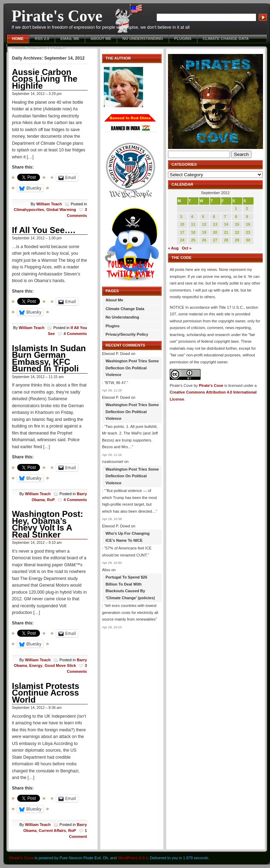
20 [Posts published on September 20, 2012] (215, 232)
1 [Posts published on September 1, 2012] (236, 209)
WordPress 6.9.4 (133, 858)
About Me (101, 39)
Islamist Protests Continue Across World (46, 693)
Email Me (70, 39)
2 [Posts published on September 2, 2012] (247, 209)
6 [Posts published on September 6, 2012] (214, 217)
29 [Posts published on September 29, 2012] (237, 240)
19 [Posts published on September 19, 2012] (204, 232)
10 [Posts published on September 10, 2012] (182, 224)
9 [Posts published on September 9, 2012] (247, 217)
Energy (36, 665)
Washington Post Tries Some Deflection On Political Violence (132, 368)
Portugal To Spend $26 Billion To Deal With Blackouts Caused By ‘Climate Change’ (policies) (130, 587)
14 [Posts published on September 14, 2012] (226, 224)
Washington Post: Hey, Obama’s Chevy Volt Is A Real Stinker (48, 524)
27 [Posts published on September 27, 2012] (215, 240)
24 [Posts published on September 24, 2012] (182, 240)
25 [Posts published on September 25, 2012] (193, 240)
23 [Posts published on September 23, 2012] (248, 232)
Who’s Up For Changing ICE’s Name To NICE (127, 537)
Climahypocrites (29, 210)
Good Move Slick (60, 665)
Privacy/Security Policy (39, 48)
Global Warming (61, 210)
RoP (51, 500)
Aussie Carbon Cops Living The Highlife (45, 79)
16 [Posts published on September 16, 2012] (248, 224)
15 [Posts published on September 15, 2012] (237, 224)
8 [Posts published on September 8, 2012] (236, 217)
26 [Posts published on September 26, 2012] (204, 240)
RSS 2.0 (42, 39)
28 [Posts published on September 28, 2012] (226, 240)
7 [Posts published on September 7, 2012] (225, 217)
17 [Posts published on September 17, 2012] (182, 232)
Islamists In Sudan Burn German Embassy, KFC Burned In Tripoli (49, 358)
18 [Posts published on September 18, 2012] (193, 232)
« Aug (173, 248)
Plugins (183, 39)
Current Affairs (52, 831)
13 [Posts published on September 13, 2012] (215, 224)
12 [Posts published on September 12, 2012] (204, 224)
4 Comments (75, 334)
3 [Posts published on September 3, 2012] (181, 217)
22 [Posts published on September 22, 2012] (237, 232)
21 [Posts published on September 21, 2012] (226, 232)
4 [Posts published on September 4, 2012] (192, 217)
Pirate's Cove (57, 16)
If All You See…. (44, 230)
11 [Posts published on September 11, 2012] (193, 224)
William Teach (49, 204)
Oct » (187, 248)
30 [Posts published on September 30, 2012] (248, 240)
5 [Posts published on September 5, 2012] (203, 217)
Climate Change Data (226, 39)
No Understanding (143, 39)
